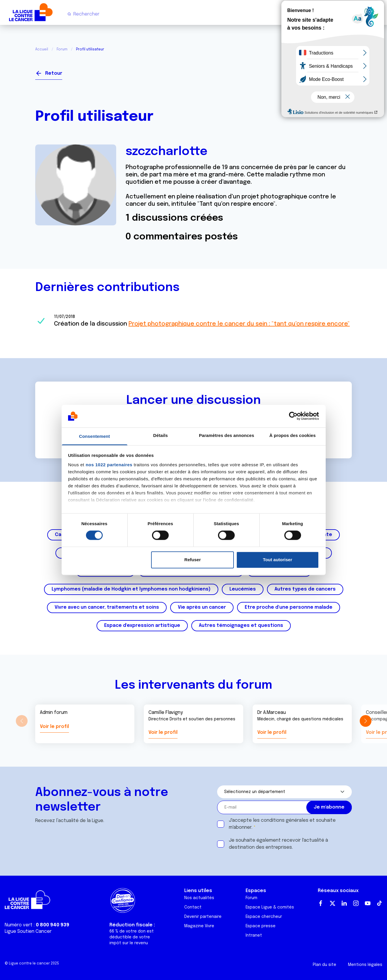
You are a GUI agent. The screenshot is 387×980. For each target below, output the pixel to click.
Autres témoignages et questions (241, 626)
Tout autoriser (278, 560)
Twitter (332, 903)
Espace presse (261, 926)
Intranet (254, 935)
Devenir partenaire (203, 917)
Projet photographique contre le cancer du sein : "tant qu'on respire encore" (239, 324)
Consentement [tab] (94, 436)
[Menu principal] (378, 14)
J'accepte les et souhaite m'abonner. (282, 824)
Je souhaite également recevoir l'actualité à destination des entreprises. (278, 844)
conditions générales (285, 820)
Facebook (321, 903)
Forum (62, 50)
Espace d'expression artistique (142, 626)
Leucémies (243, 589)
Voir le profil (54, 727)
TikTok (379, 903)
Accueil (42, 50)
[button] (365, 721)
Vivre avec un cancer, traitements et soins (107, 607)
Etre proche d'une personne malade (289, 607)
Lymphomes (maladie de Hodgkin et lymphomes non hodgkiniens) (131, 589)
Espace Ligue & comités (270, 907)
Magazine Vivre (199, 926)
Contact (193, 907)
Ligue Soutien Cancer (28, 931)
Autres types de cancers (305, 589)
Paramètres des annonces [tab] (227, 435)
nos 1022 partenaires (109, 465)
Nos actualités (199, 898)
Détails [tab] (160, 435)
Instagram (356, 903)
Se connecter (330, 71)
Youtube (368, 903)
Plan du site (325, 965)
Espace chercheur (264, 917)
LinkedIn (344, 903)
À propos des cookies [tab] (293, 435)
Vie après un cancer (202, 607)
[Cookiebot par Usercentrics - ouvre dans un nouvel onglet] (293, 416)
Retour (54, 73)
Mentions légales (365, 965)
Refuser (192, 560)
